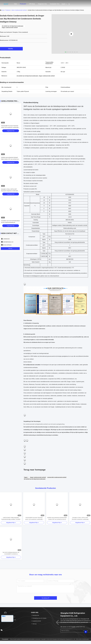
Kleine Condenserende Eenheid (19, 10)
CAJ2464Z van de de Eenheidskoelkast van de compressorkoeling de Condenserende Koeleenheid (10, 222)
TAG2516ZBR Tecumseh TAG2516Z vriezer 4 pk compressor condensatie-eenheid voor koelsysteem (10, 127)
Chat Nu (11, 49)
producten (8, 10)
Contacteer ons (55, 4)
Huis (15, 4)
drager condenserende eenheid (38, 477)
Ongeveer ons (42, 4)
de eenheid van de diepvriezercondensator (35, 479)
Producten (23, 4)
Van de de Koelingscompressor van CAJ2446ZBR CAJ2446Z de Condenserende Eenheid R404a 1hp (11, 553)
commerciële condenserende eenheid (57, 477)
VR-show (32, 4)
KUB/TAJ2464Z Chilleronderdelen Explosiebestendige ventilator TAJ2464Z (11, 518)
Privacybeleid (5, 639)
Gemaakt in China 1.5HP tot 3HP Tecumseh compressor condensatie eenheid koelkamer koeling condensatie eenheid (80, 519)
